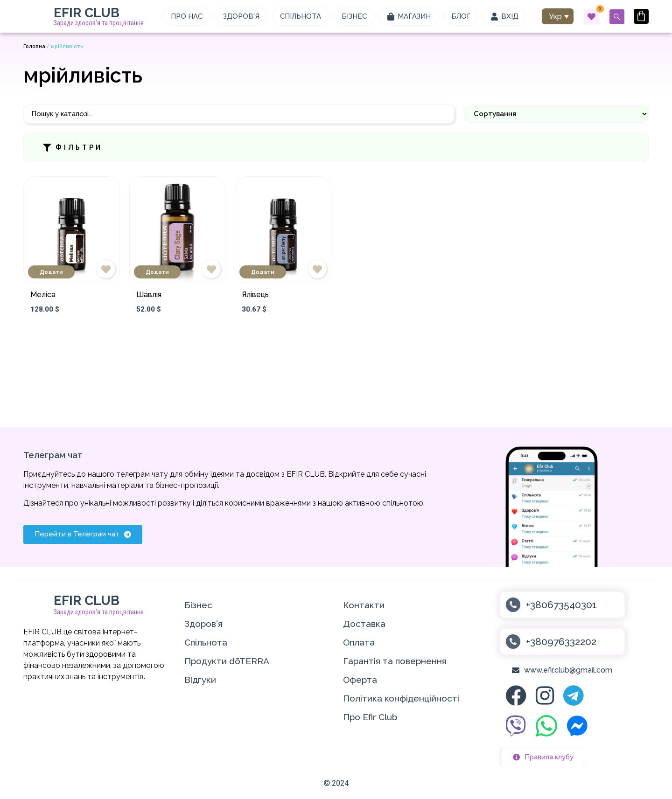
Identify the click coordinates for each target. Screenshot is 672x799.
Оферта (360, 680)
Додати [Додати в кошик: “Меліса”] (51, 272)
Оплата (359, 642)
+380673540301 (561, 605)
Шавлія (149, 295)
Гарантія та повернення (395, 661)
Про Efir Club (370, 717)
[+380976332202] (513, 642)
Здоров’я (203, 624)
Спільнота (206, 642)
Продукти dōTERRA (227, 661)
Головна (34, 46)
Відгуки (200, 680)
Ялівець (255, 295)
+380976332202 (561, 642)
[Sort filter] (556, 114)
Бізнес (198, 605)
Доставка (364, 624)
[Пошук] (239, 114)
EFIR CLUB (87, 13)
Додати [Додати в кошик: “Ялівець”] (263, 272)
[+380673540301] (513, 605)
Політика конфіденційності (401, 698)
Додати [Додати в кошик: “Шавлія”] (157, 272)
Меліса (43, 295)
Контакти (364, 605)
